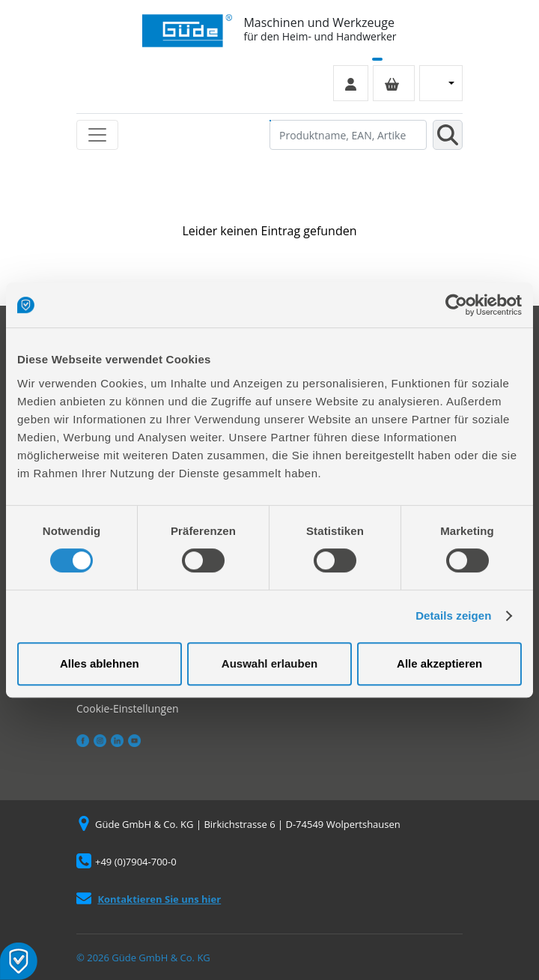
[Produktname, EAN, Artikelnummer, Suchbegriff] (348, 135)
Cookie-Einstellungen (128, 708)
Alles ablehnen (100, 663)
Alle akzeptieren (439, 663)
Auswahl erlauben (269, 663)
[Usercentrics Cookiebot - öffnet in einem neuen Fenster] (456, 305)
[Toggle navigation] (97, 135)
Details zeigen (453, 615)
